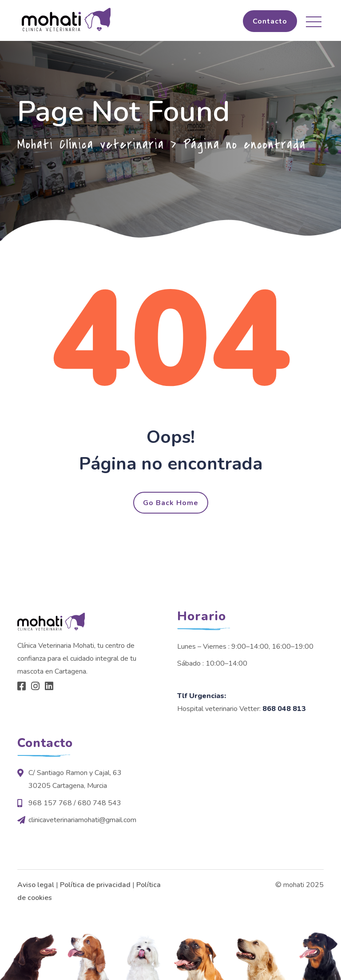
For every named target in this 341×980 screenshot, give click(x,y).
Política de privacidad (95, 885)
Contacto (270, 21)
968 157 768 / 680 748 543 (75, 803)
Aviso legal (36, 885)
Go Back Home (171, 503)
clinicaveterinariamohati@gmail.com (82, 820)
